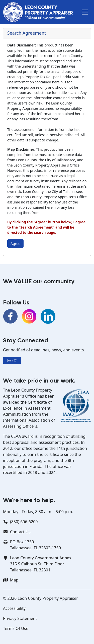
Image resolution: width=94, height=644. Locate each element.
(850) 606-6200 (24, 522)
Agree (15, 244)
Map (14, 580)
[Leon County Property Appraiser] (38, 12)
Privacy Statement (20, 618)
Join (12, 360)
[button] (85, 12)
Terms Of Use (16, 628)
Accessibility (14, 608)
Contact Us (20, 532)
